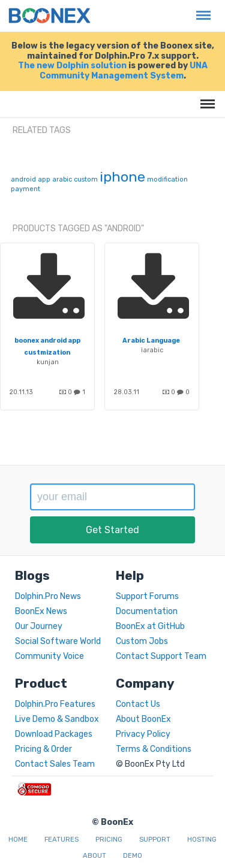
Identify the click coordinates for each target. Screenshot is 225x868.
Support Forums (147, 596)
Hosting (202, 840)
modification (167, 179)
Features (61, 840)
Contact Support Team (161, 656)
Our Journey (39, 626)
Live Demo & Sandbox (57, 719)
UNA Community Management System (124, 71)
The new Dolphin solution (72, 66)
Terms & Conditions (154, 749)
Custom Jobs (142, 641)
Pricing (109, 840)
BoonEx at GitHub (150, 626)
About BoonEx (143, 719)
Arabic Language (151, 341)
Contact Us (138, 704)
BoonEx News (41, 611)
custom (86, 179)
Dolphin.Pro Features (55, 704)
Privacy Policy (143, 734)
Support (155, 840)
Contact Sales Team (55, 764)
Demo (133, 856)
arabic (62, 179)
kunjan (48, 362)
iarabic (152, 350)
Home (18, 840)
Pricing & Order (43, 749)
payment (25, 189)
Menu (200, 9)
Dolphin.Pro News (48, 596)
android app (31, 179)
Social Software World (58, 641)
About (94, 856)
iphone (122, 177)
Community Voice (49, 656)
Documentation (147, 611)
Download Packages (54, 734)
